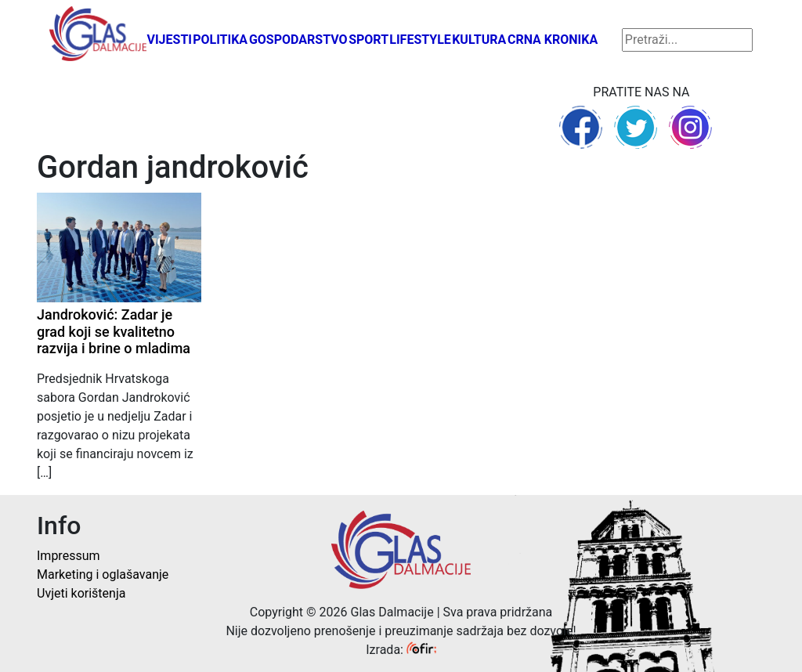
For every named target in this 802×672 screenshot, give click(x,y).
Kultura (479, 40)
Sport (368, 40)
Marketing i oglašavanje (103, 574)
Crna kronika (553, 40)
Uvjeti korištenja (81, 593)
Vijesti (169, 40)
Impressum (69, 556)
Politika (220, 40)
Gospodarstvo (298, 40)
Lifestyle (420, 40)
